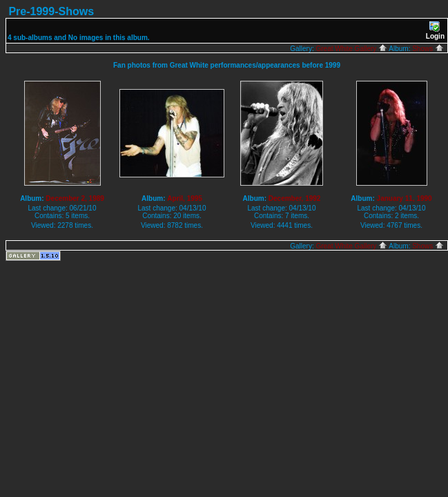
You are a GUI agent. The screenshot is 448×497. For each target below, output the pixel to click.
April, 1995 (185, 198)
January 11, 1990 (405, 198)
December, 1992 (295, 198)
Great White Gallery (351, 49)
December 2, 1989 (75, 198)
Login (435, 31)
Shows (428, 49)
